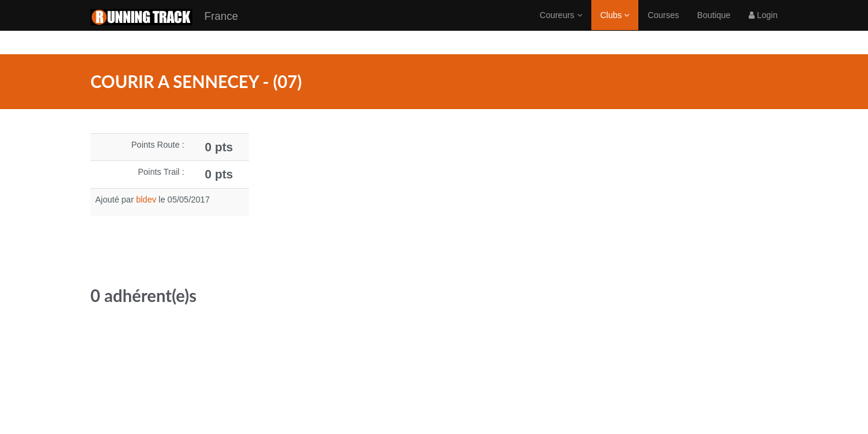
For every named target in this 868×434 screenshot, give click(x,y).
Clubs (615, 27)
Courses (663, 27)
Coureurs (561, 27)
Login (763, 27)
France (164, 29)
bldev (146, 200)
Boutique (714, 27)
